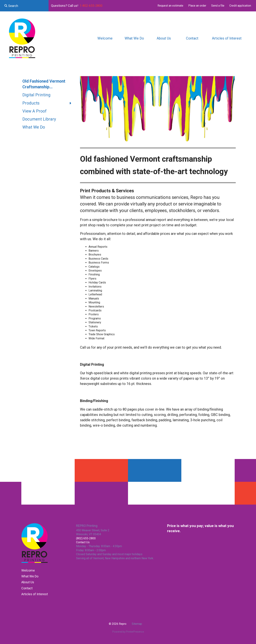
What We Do (134, 38)
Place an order (197, 6)
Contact (192, 38)
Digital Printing (36, 95)
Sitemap (137, 624)
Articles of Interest (227, 38)
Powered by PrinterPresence (128, 632)
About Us (164, 38)
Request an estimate (170, 6)
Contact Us (83, 542)
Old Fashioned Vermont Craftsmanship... (44, 84)
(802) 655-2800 (86, 538)
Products (49, 103)
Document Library (39, 119)
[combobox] (24, 6)
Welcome (105, 38)
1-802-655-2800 (91, 6)
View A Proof (34, 111)
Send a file (218, 6)
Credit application (240, 6)
